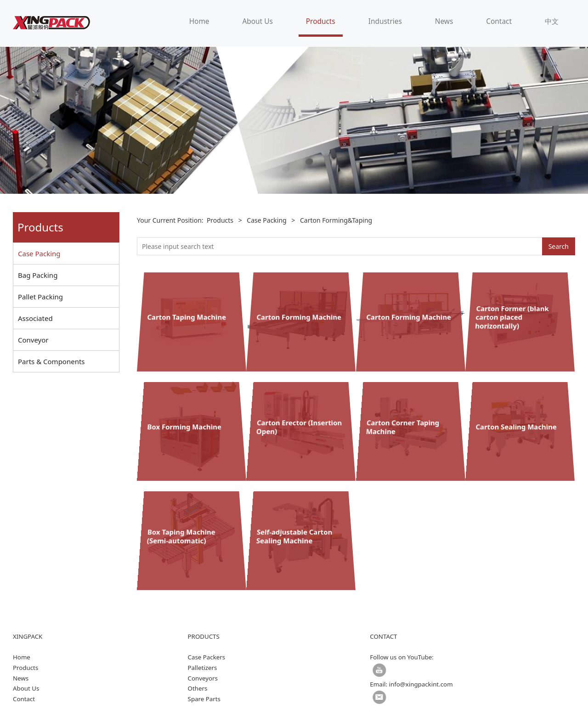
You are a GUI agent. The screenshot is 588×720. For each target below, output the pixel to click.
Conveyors (203, 678)
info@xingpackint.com (421, 684)
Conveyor (33, 340)
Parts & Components (51, 361)
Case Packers (207, 657)
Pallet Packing (40, 297)
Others (198, 688)
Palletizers (203, 668)
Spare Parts (204, 699)
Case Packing (39, 253)
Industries (385, 21)
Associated (35, 318)
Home (199, 21)
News (444, 21)
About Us (257, 21)
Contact (499, 21)
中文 (552, 21)
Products (321, 21)
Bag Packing (38, 275)
